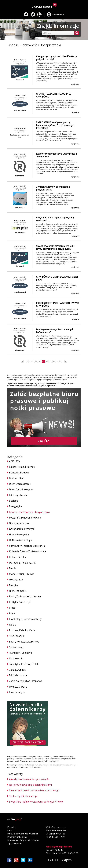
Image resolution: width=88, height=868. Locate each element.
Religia (13, 625)
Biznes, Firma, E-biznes (22, 467)
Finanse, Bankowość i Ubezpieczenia (20, 63)
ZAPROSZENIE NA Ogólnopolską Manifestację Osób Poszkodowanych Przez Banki (56, 125)
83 (36, 361)
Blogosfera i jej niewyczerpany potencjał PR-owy (36, 802)
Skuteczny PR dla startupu (24, 796)
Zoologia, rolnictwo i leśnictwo (26, 681)
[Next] (66, 361)
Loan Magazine (20, 232)
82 (32, 361)
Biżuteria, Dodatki (19, 473)
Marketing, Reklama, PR (22, 563)
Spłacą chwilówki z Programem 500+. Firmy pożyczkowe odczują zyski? (56, 247)
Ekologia (14, 501)
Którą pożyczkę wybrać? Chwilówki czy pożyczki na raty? (56, 58)
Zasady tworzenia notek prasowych (29, 779)
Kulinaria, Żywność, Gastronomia (27, 551)
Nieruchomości (18, 591)
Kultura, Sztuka (17, 557)
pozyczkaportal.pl (20, 110)
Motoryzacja (16, 580)
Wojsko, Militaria (18, 687)
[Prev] (22, 361)
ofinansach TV (20, 208)
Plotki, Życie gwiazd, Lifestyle (25, 596)
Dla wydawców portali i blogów (23, 840)
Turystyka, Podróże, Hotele (24, 664)
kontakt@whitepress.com (59, 847)
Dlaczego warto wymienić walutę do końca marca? (55, 331)
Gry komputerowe (19, 523)
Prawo (13, 613)
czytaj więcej (75, 84)
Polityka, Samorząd (20, 602)
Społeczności (16, 647)
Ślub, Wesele (16, 658)
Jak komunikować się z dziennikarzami (30, 785)
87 (50, 361)
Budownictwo (17, 478)
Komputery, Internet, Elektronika (27, 546)
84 (40, 361)
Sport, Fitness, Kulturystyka (24, 642)
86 (47, 361)
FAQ (9, 830)
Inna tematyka (17, 692)
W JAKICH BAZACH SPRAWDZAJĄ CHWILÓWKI (53, 95)
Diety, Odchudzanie (20, 484)
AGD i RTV (15, 461)
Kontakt (11, 827)
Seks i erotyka (17, 636)
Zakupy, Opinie (17, 670)
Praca (12, 608)
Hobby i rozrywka (19, 534)
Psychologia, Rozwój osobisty (25, 619)
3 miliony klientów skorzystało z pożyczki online (53, 188)
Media (13, 568)
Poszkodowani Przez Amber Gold (20, 136)
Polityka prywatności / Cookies (23, 834)
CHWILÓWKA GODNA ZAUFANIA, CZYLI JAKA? (57, 278)
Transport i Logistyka (21, 653)
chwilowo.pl (20, 80)
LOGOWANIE (58, 14)
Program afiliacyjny (17, 837)
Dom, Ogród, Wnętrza (21, 489)
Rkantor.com (20, 176)
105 (60, 361)
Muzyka (13, 585)
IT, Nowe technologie (21, 540)
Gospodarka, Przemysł (22, 529)
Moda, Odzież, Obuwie (22, 574)
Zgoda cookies (15, 843)
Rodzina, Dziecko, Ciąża (22, 630)
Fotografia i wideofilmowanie (25, 518)
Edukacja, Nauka (18, 495)
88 (54, 361)
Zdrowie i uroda (18, 675)
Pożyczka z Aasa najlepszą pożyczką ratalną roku (55, 219)
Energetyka (15, 506)
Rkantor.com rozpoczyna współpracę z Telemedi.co (56, 155)
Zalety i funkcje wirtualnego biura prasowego (34, 790)
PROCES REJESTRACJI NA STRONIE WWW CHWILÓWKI (57, 304)
